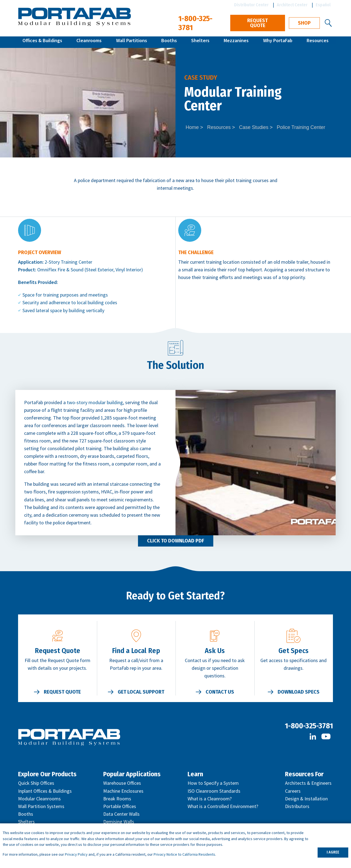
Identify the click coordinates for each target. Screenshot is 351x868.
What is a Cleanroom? (210, 799)
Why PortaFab (278, 42)
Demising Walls (119, 822)
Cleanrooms (89, 42)
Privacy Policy (76, 854)
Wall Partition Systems (41, 806)
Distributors (297, 806)
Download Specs (299, 692)
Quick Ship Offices (36, 783)
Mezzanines (236, 42)
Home (192, 127)
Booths (169, 42)
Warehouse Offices (122, 783)
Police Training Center (301, 127)
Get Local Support (141, 692)
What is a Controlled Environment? (223, 806)
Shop (304, 23)
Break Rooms (117, 799)
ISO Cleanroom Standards (214, 791)
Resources (318, 42)
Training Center (77, 262)
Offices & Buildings (42, 42)
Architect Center (292, 5)
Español (323, 5)
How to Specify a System (213, 783)
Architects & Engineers (308, 783)
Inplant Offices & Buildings (45, 791)
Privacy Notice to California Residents (184, 854)
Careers (293, 791)
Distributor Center (251, 5)
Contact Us (220, 692)
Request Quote (258, 23)
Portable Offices (120, 806)
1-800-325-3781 (309, 726)
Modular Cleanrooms (39, 799)
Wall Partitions (132, 42)
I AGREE (333, 852)
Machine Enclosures (123, 791)
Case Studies (254, 127)
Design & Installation (306, 799)
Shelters (200, 42)
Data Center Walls (121, 814)
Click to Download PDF (176, 541)
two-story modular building (95, 402)
